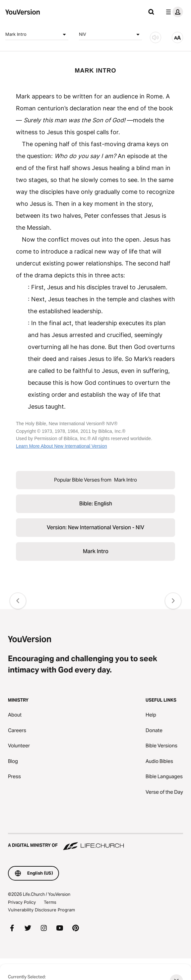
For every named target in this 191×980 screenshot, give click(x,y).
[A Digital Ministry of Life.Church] (95, 842)
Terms (50, 902)
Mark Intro (37, 34)
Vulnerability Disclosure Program (41, 910)
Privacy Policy (22, 902)
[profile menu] (173, 12)
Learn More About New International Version (62, 446)
